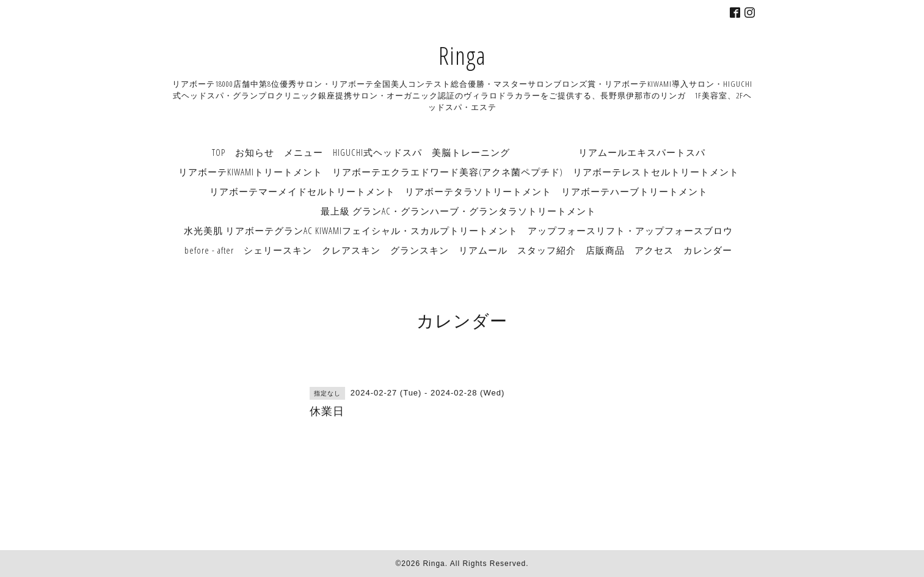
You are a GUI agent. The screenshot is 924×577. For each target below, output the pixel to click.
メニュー (304, 152)
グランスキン (420, 250)
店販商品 (605, 250)
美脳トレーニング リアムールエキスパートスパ (569, 152)
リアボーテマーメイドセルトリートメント (302, 191)
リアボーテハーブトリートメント (635, 191)
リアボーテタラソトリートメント (478, 191)
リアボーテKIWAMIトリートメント (250, 172)
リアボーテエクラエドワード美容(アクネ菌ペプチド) (448, 172)
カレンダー (708, 250)
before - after (209, 250)
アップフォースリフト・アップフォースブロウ (630, 230)
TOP (219, 152)
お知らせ (255, 152)
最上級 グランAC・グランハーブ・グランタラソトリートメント (458, 211)
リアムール (483, 250)
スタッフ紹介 (547, 250)
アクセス (654, 250)
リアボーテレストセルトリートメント (656, 172)
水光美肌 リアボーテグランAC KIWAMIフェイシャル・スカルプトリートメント (351, 230)
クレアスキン (351, 250)
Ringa (462, 55)
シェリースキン (278, 250)
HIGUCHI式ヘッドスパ (377, 152)
